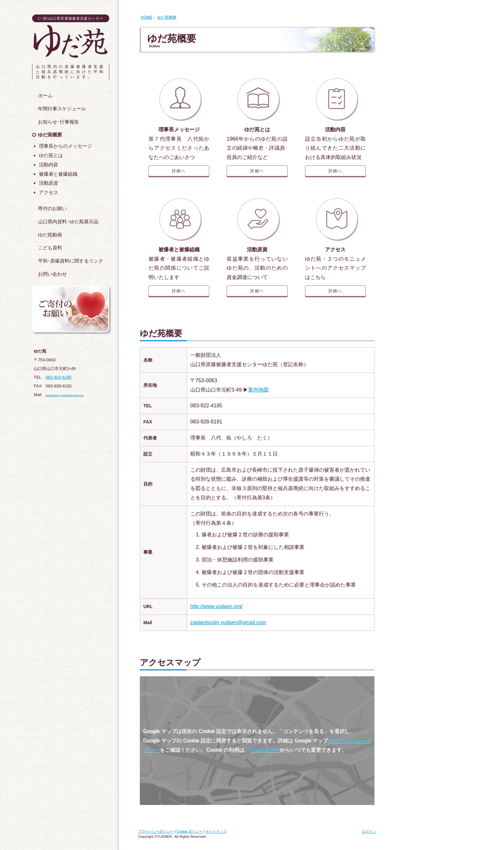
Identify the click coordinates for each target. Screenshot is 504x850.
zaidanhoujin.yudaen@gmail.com (228, 622)
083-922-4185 (58, 377)
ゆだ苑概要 (167, 17)
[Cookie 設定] (265, 750)
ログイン (369, 831)
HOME (147, 17)
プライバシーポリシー (156, 831)
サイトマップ (216, 831)
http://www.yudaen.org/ (216, 606)
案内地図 (258, 390)
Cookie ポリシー (189, 831)
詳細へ (179, 171)
